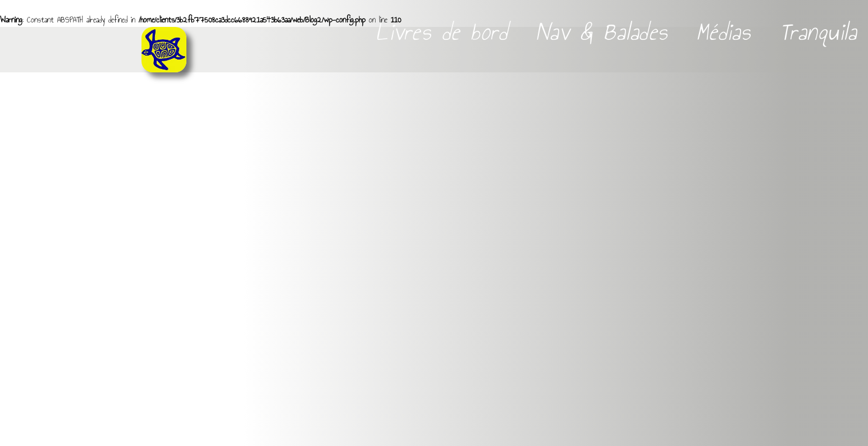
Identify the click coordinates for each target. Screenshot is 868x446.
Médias (727, 32)
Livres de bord (444, 32)
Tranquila (818, 32)
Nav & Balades (605, 32)
